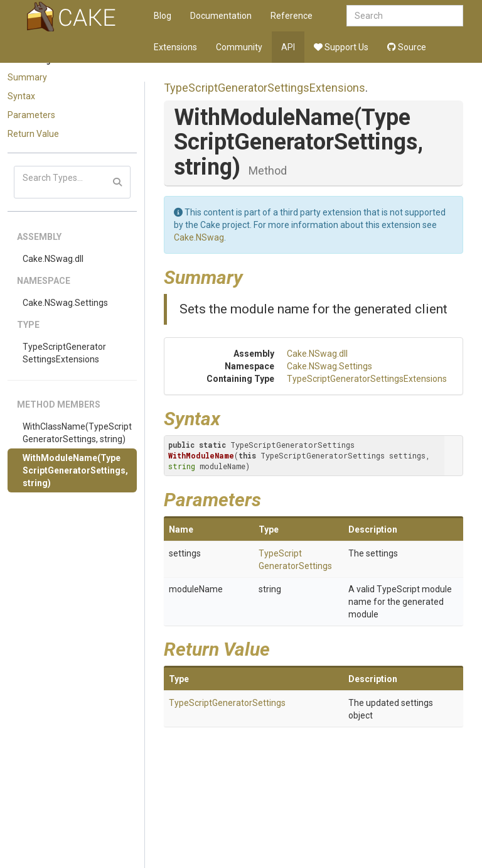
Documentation (221, 16)
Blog (163, 16)
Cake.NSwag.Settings (65, 303)
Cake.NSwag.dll (53, 259)
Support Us (341, 47)
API (288, 47)
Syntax (21, 96)
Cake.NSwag (199, 237)
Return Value (33, 134)
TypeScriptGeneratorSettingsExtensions (64, 353)
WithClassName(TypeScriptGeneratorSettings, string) (77, 433)
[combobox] (405, 16)
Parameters (31, 115)
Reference (292, 16)
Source (407, 47)
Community (239, 47)
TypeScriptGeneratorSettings (227, 703)
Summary (27, 77)
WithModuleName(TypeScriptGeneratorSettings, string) (75, 470)
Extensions (175, 47)
